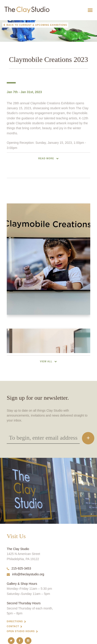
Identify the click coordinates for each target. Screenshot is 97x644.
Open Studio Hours (21, 631)
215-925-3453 (19, 568)
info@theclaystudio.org (25, 574)
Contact (13, 626)
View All (46, 361)
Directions (15, 621)
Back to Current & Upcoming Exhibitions (37, 25)
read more (46, 158)
